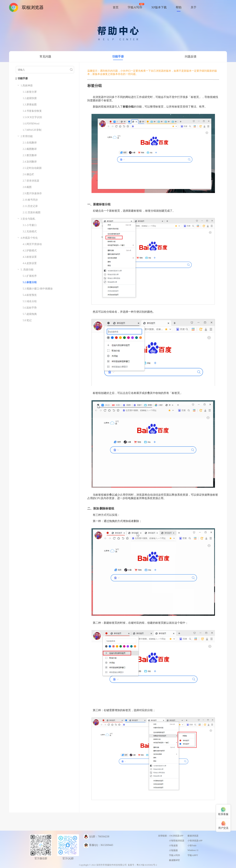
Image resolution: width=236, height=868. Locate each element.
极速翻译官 (174, 860)
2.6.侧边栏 (28, 174)
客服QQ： (98, 845)
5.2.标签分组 (30, 282)
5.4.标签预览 (30, 295)
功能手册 (118, 56)
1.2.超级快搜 (30, 98)
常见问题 (45, 56)
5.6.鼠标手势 (30, 308)
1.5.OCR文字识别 (32, 117)
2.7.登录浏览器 (31, 181)
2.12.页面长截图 (32, 212)
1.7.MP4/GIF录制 (32, 130)
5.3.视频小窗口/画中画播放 (38, 289)
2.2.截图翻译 (30, 149)
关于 (194, 7)
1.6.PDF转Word (31, 124)
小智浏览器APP (195, 841)
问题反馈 (191, 56)
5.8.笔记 (27, 320)
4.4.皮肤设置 (30, 263)
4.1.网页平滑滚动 (32, 244)
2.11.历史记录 (30, 206)
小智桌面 (173, 846)
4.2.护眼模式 (30, 251)
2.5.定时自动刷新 (32, 168)
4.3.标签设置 (30, 257)
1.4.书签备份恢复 (32, 111)
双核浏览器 (33, 7)
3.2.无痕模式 (30, 232)
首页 (116, 7)
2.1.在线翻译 (30, 143)
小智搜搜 (173, 850)
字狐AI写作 (135, 7)
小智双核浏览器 (177, 841)
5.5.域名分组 (30, 301)
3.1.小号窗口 (30, 225)
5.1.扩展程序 (30, 276)
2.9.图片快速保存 (32, 193)
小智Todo (192, 846)
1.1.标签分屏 (30, 92)
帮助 (179, 7)
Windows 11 (193, 850)
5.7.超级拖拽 (30, 314)
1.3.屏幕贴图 (30, 105)
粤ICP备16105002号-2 (147, 865)
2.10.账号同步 (30, 200)
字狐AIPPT (193, 855)
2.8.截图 (27, 187)
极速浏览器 (193, 836)
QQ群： (96, 837)
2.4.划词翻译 (30, 162)
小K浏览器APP (176, 836)
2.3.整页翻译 (30, 155)
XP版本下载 (159, 7)
